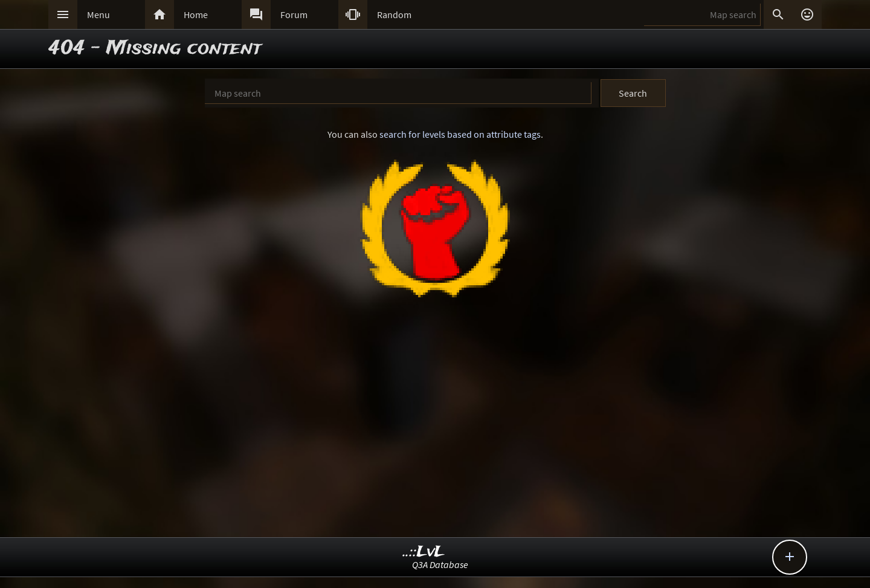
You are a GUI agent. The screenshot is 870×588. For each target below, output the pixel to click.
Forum (294, 15)
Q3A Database (440, 564)
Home (196, 15)
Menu (98, 15)
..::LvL (424, 552)
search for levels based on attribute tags (460, 134)
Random (394, 15)
